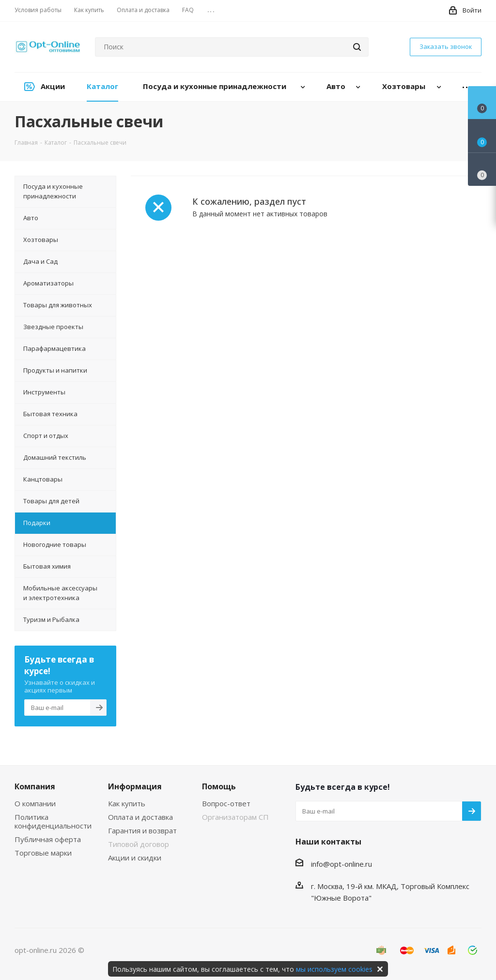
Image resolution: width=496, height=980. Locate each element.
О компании (35, 803)
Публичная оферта (48, 839)
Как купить (127, 803)
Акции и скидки (135, 858)
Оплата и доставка (140, 817)
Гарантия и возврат (142, 830)
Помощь (219, 786)
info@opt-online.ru (341, 864)
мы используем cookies (334, 969)
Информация (135, 786)
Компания (35, 786)
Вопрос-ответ (226, 803)
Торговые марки (43, 853)
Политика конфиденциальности (53, 821)
